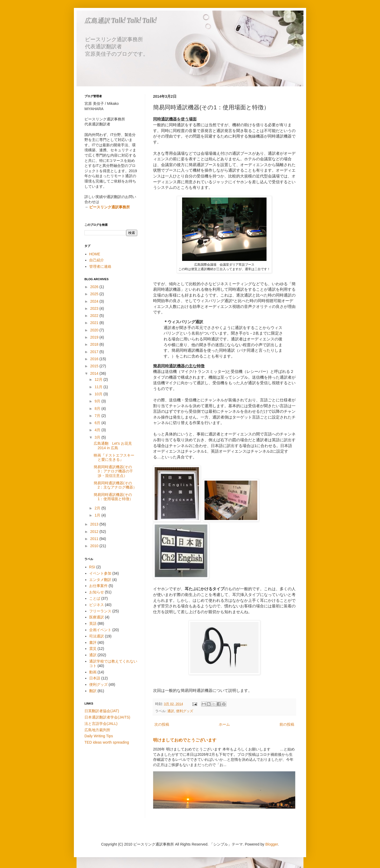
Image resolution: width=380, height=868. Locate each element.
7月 (98, 416)
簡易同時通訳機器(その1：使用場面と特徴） (113, 497)
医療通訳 (97, 617)
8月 (98, 409)
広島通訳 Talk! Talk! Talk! (120, 20)
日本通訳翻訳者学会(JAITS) (107, 717)
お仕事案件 (98, 586)
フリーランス (100, 611)
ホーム (224, 724)
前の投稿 (287, 724)
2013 (95, 524)
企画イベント (100, 630)
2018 (95, 344)
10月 (99, 394)
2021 (95, 323)
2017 (95, 352)
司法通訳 (97, 636)
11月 (99, 387)
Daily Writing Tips (99, 736)
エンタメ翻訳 (100, 580)
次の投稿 (162, 724)
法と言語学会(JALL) (101, 724)
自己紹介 (97, 260)
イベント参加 (100, 573)
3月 (98, 437)
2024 (95, 301)
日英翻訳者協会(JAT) (102, 711)
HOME (95, 254)
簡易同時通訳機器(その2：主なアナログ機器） (115, 485)
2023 (95, 308)
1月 (98, 515)
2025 (95, 294)
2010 (95, 546)
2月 (98, 508)
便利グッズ (185, 711)
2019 (95, 337)
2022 (95, 316)
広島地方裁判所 (97, 730)
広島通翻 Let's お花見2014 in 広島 (113, 446)
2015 (95, 366)
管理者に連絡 (100, 266)
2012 (95, 532)
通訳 (171, 711)
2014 (95, 373)
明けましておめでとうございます (185, 740)
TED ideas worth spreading (107, 742)
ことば (95, 598)
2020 (95, 330)
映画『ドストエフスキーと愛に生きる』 (114, 458)
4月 (98, 430)
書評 (93, 642)
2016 (95, 359)
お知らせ (97, 592)
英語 (93, 623)
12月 (99, 379)
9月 (98, 401)
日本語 (95, 678)
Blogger (272, 844)
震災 (93, 649)
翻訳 (93, 691)
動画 (93, 672)
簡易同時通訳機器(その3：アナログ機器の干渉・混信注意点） (113, 471)
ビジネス (97, 605)
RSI (92, 567)
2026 (95, 287)
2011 (95, 539)
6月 (98, 423)
